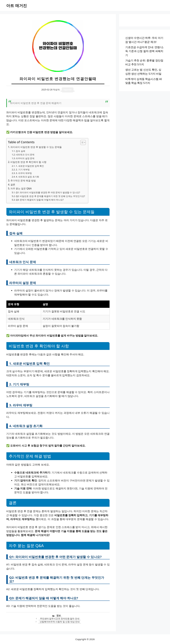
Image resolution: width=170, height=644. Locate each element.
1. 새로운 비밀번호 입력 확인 (30, 166)
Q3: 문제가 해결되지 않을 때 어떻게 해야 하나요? (40, 200)
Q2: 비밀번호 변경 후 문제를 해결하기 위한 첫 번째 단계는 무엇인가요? (50, 196)
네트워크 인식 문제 (25, 155)
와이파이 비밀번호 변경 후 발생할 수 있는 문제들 (36, 147)
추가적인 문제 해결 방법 (23, 180)
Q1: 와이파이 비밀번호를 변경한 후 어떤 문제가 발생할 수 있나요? (48, 192)
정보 (59, 615)
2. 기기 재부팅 (23, 169)
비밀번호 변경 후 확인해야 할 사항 (28, 162)
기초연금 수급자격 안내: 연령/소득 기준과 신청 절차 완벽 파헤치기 (144, 51)
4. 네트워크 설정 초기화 (27, 177)
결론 (13, 185)
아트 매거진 (17, 5)
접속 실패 (20, 151)
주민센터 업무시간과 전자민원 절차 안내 (60, 619)
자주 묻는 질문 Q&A (21, 188)
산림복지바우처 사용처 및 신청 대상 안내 (60, 622)
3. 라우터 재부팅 (24, 173)
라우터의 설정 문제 (25, 158)
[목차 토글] (81, 142)
